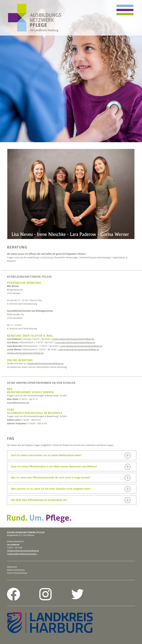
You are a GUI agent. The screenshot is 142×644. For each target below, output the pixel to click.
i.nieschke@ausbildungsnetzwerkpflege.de (81, 346)
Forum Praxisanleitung (17, 573)
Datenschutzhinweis (16, 570)
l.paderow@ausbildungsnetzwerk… (22, 554)
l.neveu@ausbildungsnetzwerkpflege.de (75, 343)
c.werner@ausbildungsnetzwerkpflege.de (79, 350)
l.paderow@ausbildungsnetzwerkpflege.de (73, 339)
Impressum (12, 567)
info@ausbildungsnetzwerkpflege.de (25, 353)
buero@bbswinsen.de (18, 403)
